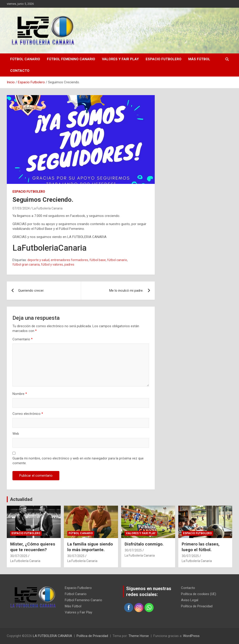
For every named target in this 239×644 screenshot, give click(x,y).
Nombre (20, 394)
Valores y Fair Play (120, 59)
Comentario (23, 339)
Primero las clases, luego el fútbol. (201, 547)
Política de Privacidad (197, 606)
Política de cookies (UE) (199, 594)
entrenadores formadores (69, 260)
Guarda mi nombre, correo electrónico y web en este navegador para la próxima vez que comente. (78, 461)
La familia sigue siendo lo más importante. (90, 547)
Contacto (20, 71)
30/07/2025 (19, 556)
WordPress (191, 636)
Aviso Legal (190, 600)
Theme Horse (139, 636)
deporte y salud (38, 260)
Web (16, 434)
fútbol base (98, 260)
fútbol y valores (52, 264)
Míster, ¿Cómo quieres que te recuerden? (33, 547)
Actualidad (21, 499)
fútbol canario (117, 260)
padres (69, 264)
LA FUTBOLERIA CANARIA (52, 636)
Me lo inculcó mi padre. (126, 291)
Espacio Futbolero (164, 59)
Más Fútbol (199, 59)
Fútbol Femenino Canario (71, 59)
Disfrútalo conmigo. (144, 544)
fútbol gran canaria (26, 264)
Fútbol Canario (25, 59)
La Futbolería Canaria (47, 208)
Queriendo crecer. (31, 291)
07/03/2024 (21, 208)
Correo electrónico (28, 414)
